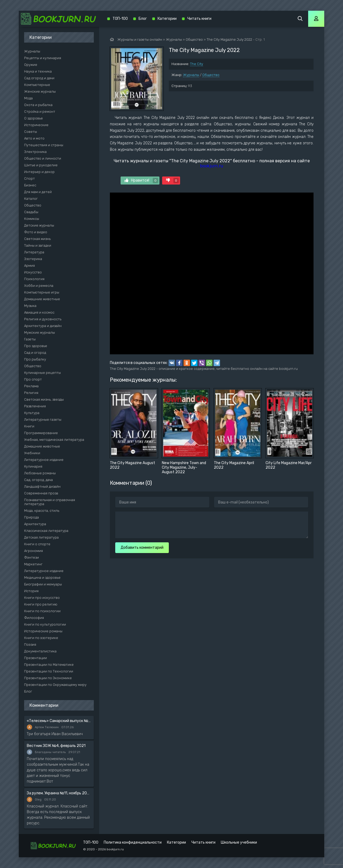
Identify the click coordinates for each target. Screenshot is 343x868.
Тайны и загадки (38, 245)
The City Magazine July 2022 (229, 40)
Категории (167, 19)
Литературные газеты (43, 420)
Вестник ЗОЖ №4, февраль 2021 (56, 746)
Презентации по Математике (49, 665)
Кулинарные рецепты (42, 373)
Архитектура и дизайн (43, 326)
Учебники (32, 453)
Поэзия (30, 645)
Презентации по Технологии (49, 671)
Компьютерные (37, 85)
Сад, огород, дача (38, 480)
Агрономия (33, 551)
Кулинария (33, 466)
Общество (211, 75)
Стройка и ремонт (40, 112)
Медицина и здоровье (42, 578)
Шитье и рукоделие (41, 165)
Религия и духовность (43, 319)
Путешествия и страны (44, 145)
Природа (31, 517)
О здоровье (33, 118)
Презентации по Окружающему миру (55, 685)
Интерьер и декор (39, 172)
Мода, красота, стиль (42, 511)
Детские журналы (39, 225)
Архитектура (35, 524)
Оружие (31, 65)
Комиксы (32, 219)
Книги (29, 426)
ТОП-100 (120, 19)
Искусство (33, 272)
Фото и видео (36, 232)
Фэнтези (31, 557)
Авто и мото (34, 138)
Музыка (30, 306)
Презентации (36, 658)
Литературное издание (44, 460)
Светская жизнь (37, 239)
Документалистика (40, 651)
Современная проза (41, 493)
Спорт (29, 179)
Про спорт (33, 379)
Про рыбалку (35, 359)
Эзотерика (33, 259)
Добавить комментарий (142, 548)
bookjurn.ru (212, 166)
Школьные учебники (239, 842)
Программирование (41, 433)
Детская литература (41, 537)
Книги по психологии (42, 611)
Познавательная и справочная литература (50, 502)
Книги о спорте (37, 544)
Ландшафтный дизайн (42, 486)
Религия (31, 393)
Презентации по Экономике (48, 678)
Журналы (191, 75)
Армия (29, 266)
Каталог (31, 199)
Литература (34, 252)
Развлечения (35, 406)
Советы (31, 132)
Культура (32, 413)
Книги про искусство (42, 598)
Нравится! (141, 181)
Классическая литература (46, 531)
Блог (28, 691)
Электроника (35, 152)
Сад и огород (35, 353)
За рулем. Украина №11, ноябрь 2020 (59, 793)
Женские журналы (40, 91)
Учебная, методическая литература (54, 440)
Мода (28, 98)
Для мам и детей (38, 192)
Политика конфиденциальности (133, 842)
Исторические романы (43, 631)
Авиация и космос (39, 312)
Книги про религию (41, 604)
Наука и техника (38, 71)
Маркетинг (33, 564)
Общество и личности (43, 158)
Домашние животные (42, 299)
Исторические (36, 125)
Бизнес (30, 185)
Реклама (31, 386)
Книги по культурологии (45, 624)
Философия (34, 618)
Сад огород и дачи (39, 78)
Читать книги (199, 19)
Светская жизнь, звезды (44, 399)
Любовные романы (40, 473)
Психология (34, 279)
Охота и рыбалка (38, 105)
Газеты (30, 339)
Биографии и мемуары (43, 584)
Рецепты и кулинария (43, 58)
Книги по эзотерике (41, 638)
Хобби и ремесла (39, 286)
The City (197, 64)
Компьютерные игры (42, 292)
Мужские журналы (40, 332)
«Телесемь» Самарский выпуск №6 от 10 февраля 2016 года (59, 721)
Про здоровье (36, 346)
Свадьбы (31, 212)
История (31, 591)
